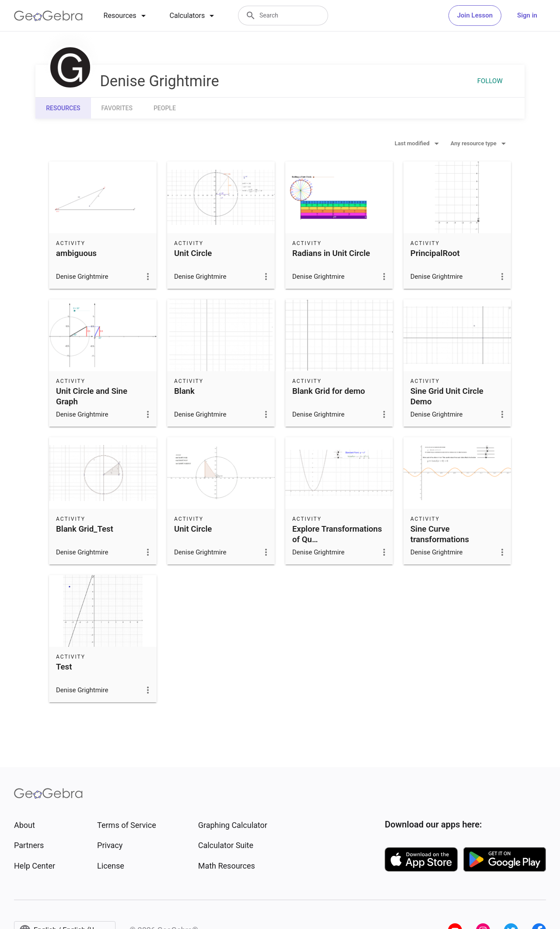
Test (64, 667)
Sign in (527, 15)
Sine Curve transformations (440, 534)
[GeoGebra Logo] (48, 16)
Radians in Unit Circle (331, 253)
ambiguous (76, 253)
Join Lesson (475, 15)
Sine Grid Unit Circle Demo (447, 396)
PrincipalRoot (435, 253)
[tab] (126, 16)
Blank (184, 391)
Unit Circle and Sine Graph (92, 396)
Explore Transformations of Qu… (337, 534)
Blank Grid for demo (329, 391)
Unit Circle (193, 253)
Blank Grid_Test (85, 529)
